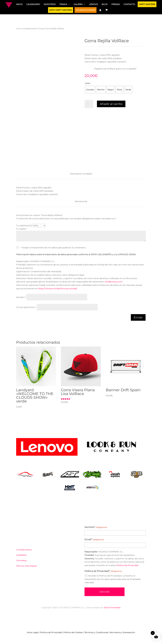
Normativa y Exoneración (122, 632)
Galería (79, 4)
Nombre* (96, 527)
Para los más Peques (26, 566)
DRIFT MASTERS (147, 4)
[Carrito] (107, 10)
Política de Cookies (73, 632)
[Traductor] (112, 10)
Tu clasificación (24, 226)
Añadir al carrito (111, 104)
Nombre (21, 297)
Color (88, 83)
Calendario (33, 4)
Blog (105, 4)
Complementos (30, 29)
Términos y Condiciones (96, 632)
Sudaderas (21, 555)
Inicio (19, 4)
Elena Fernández (112, 608)
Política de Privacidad (127, 565)
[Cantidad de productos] (89, 104)
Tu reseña (22, 229)
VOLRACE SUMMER (86, 10)
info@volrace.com (114, 282)
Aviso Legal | (33, 632)
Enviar (138, 317)
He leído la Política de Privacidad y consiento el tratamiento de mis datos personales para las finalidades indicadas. (113, 579)
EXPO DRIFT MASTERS (61, 10)
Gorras (41, 29)
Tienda (65, 4)
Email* (94, 540)
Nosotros (50, 4)
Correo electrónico (26, 307)
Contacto (129, 4)
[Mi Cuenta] (100, 10)
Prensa (116, 4)
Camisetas (21, 560)
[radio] (90, 90)
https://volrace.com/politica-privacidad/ (58, 289)
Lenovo (94, 4)
